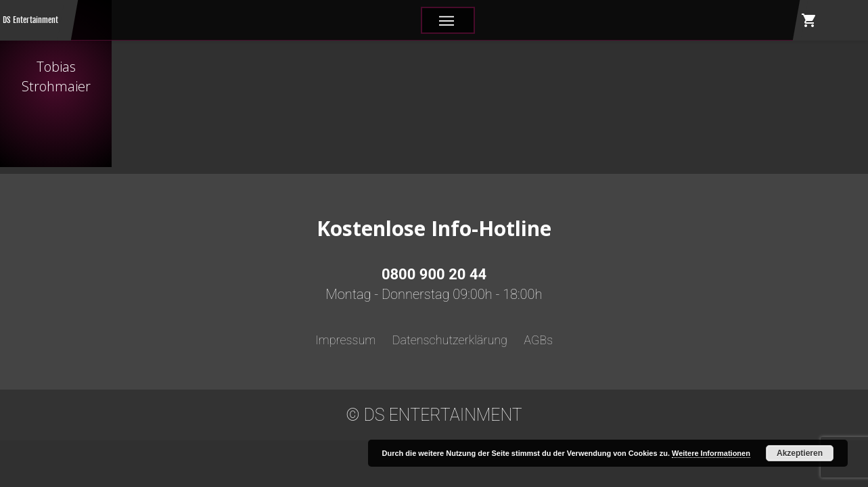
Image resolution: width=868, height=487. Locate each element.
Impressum (346, 340)
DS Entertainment (30, 20)
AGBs (538, 340)
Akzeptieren (800, 453)
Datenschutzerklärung (450, 340)
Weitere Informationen (711, 453)
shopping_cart (809, 20)
